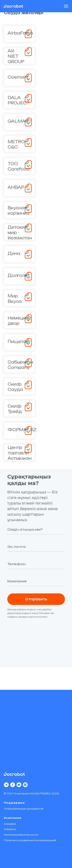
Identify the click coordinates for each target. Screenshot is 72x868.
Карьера (10, 824)
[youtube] (19, 785)
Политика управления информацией (30, 840)
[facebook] (13, 785)
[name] (36, 529)
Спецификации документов (24, 809)
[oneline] (36, 581)
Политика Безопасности (21, 835)
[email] (36, 547)
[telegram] (6, 785)
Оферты (10, 829)
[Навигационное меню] (66, 6)
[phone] (36, 564)
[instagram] (25, 785)
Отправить (36, 599)
